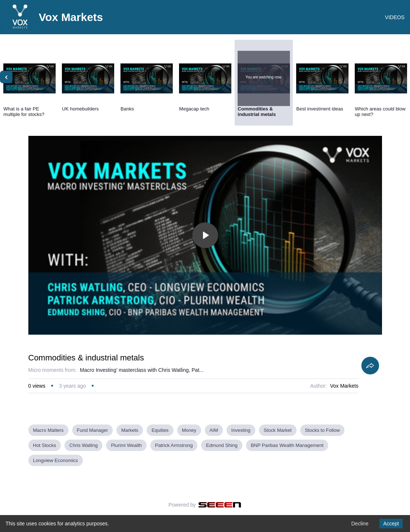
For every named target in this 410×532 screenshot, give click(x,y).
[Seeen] (220, 505)
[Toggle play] (205, 235)
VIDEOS (395, 17)
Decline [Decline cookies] (360, 524)
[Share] (370, 366)
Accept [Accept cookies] (391, 524)
